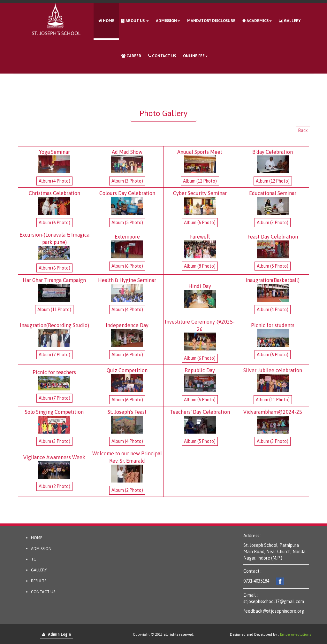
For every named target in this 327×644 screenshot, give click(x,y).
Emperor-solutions (296, 634)
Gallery (290, 21)
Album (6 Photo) (54, 223)
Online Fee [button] (195, 56)
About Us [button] (135, 21)
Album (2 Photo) (54, 486)
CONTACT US (43, 592)
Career (131, 56)
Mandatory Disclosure (211, 21)
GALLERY (39, 570)
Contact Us (162, 56)
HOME (37, 538)
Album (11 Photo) (54, 310)
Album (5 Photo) (127, 223)
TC (34, 559)
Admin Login (57, 634)
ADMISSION (41, 549)
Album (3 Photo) (127, 181)
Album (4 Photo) (54, 181)
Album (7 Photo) (54, 355)
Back (303, 130)
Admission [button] (168, 21)
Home (106, 21)
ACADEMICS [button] (257, 21)
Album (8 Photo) (200, 266)
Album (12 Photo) (200, 181)
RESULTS (39, 581)
